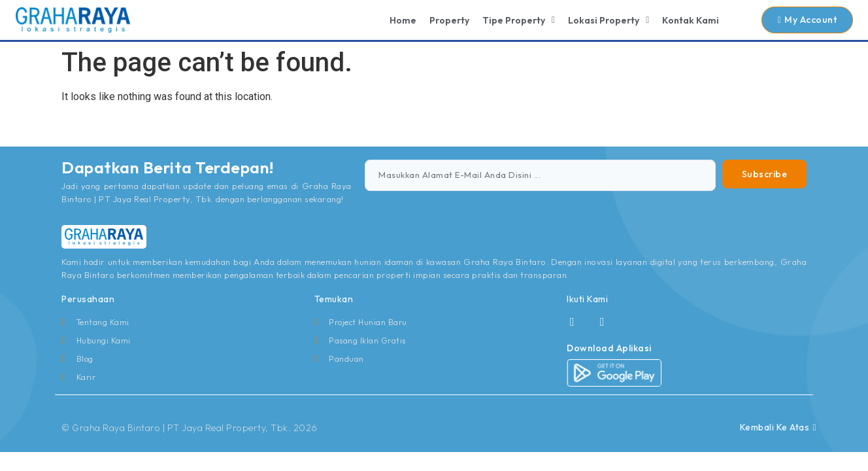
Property (449, 20)
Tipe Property (519, 20)
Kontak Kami (691, 20)
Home (403, 20)
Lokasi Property (609, 20)
